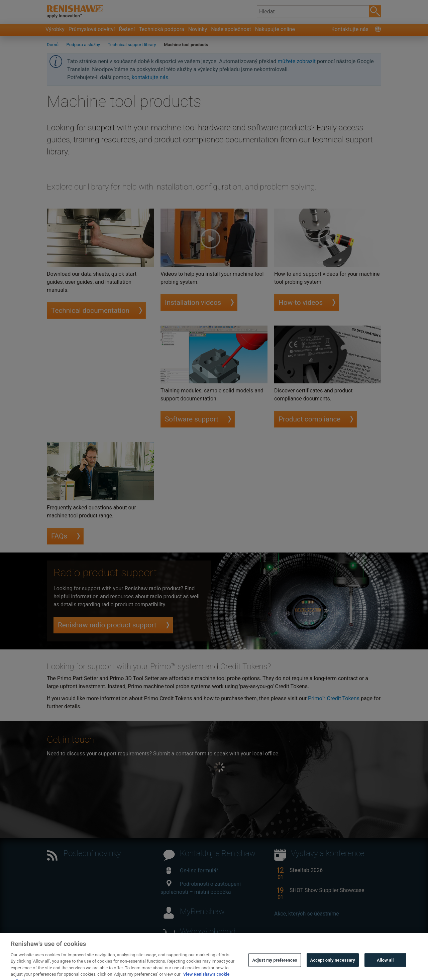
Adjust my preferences (275, 968)
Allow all (385, 968)
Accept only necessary (333, 968)
